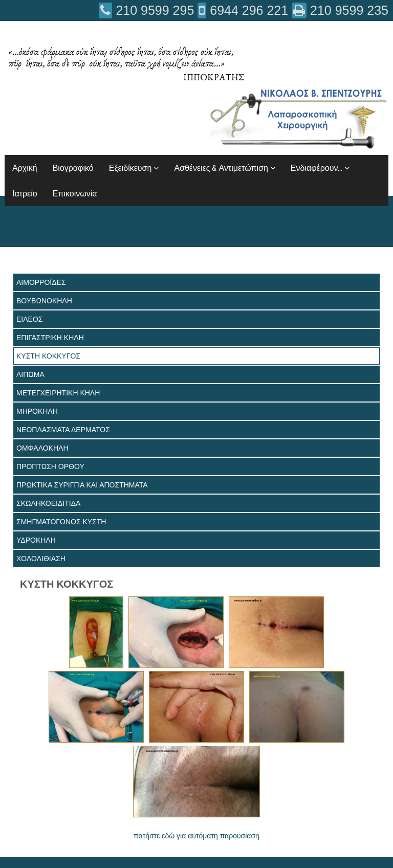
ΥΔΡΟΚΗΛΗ (36, 540)
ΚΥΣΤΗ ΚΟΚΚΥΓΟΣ (48, 356)
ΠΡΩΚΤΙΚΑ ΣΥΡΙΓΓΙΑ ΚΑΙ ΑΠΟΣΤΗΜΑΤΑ (82, 485)
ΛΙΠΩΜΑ (30, 374)
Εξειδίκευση (134, 168)
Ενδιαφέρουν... (320, 168)
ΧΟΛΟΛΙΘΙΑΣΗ (41, 559)
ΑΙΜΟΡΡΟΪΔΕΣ (41, 282)
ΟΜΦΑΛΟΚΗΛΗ (42, 448)
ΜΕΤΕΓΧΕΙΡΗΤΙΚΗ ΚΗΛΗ (58, 393)
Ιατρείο (25, 193)
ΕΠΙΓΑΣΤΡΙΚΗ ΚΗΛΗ (50, 338)
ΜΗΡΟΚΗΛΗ (37, 411)
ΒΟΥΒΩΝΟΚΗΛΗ (44, 301)
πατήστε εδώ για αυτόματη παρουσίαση (196, 836)
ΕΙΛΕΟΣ (29, 319)
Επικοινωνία (75, 193)
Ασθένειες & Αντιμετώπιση (224, 168)
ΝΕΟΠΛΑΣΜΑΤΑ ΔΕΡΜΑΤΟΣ (63, 430)
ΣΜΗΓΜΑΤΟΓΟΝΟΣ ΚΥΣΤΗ (61, 522)
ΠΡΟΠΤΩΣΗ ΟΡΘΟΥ (50, 466)
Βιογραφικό (73, 168)
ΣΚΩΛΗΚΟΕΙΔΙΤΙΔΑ (48, 503)
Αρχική (25, 168)
